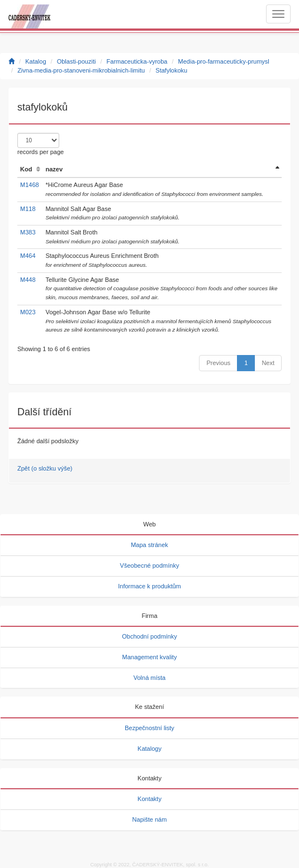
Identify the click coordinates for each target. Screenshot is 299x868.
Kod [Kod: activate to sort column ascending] (26, 169)
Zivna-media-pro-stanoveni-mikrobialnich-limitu (81, 70)
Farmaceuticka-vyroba (137, 61)
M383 (28, 232)
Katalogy (149, 749)
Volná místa (149, 678)
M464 (28, 256)
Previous (218, 363)
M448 (28, 280)
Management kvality (150, 657)
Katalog (35, 61)
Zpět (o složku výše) (45, 468)
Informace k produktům (149, 586)
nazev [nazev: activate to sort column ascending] (54, 169)
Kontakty (149, 799)
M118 (28, 209)
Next (268, 363)
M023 (28, 312)
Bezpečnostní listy (149, 728)
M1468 (30, 185)
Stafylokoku (171, 70)
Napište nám (150, 819)
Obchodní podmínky (149, 636)
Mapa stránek (149, 545)
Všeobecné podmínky (150, 565)
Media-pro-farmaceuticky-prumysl (224, 61)
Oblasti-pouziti (77, 61)
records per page (41, 144)
